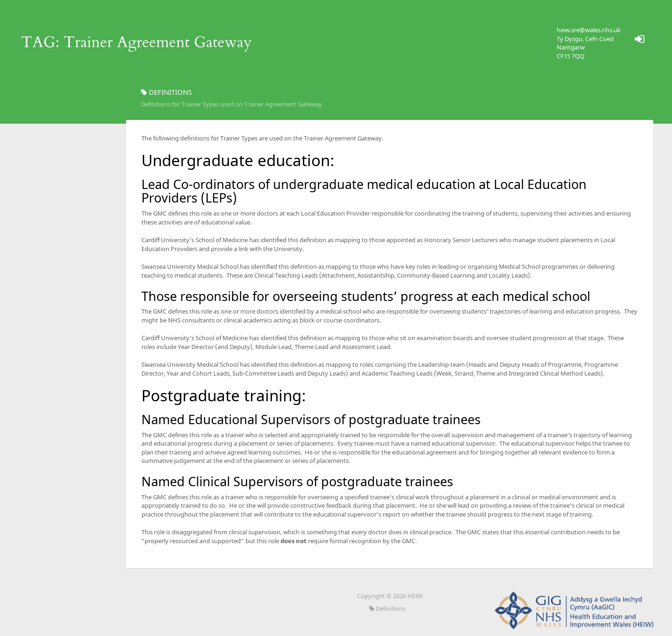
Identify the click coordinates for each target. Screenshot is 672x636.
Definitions (387, 608)
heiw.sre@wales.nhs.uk (589, 30)
